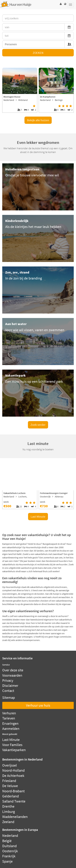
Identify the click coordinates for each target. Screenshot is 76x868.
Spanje (7, 861)
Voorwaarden (12, 675)
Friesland (9, 781)
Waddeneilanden (15, 817)
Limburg (9, 812)
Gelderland (11, 796)
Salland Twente (14, 801)
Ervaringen (10, 723)
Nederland (10, 836)
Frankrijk (9, 856)
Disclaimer (10, 686)
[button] (61, 4)
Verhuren (9, 713)
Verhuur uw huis (38, 705)
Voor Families (12, 745)
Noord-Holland (13, 770)
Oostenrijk (10, 851)
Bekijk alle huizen (38, 120)
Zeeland (8, 822)
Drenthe (8, 806)
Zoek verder (38, 425)
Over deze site (13, 670)
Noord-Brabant (13, 791)
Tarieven (9, 718)
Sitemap (9, 698)
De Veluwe (10, 786)
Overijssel (10, 765)
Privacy (8, 680)
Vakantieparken (14, 750)
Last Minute (38, 516)
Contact (8, 691)
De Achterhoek (13, 776)
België (7, 841)
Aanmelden (11, 729)
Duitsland (9, 846)
